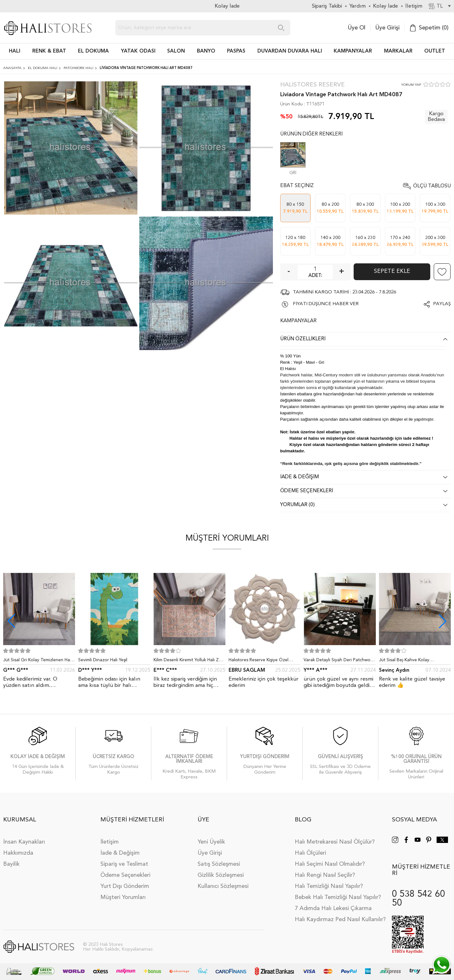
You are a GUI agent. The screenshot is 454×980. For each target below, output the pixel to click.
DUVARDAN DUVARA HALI (290, 51)
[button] (443, 621)
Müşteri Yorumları (123, 897)
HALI (15, 51)
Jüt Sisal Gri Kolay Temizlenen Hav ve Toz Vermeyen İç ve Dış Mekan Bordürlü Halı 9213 (38, 661)
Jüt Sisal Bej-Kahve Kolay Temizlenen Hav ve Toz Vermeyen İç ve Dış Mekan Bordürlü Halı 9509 (414, 661)
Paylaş (442, 304)
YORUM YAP (411, 85)
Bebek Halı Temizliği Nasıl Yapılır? (338, 897)
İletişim (110, 842)
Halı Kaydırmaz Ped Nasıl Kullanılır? (340, 920)
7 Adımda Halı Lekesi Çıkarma (333, 908)
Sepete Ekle (392, 271)
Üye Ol (356, 28)
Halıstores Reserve (312, 85)
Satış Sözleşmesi (219, 864)
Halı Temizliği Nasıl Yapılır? (329, 886)
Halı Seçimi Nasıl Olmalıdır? (330, 864)
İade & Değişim (120, 853)
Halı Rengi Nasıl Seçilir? (325, 875)
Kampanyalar (353, 51)
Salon (176, 51)
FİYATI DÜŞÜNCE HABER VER (326, 304)
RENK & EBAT (49, 51)
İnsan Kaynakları (24, 842)
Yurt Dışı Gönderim (125, 886)
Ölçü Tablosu (432, 186)
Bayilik (11, 864)
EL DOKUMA (93, 51)
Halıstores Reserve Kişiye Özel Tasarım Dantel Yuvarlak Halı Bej (261, 661)
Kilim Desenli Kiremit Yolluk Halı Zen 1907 (189, 661)
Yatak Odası (138, 51)
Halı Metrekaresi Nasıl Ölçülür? (335, 842)
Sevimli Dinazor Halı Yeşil (103, 660)
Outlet (435, 51)
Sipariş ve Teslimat (124, 864)
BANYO (206, 51)
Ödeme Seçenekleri (125, 875)
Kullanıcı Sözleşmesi (223, 886)
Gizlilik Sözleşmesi (221, 875)
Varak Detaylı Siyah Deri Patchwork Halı (339, 661)
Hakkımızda (18, 853)
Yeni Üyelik (211, 842)
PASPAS (236, 51)
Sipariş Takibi (327, 6)
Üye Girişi (387, 28)
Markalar (398, 51)
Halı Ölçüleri (310, 853)
